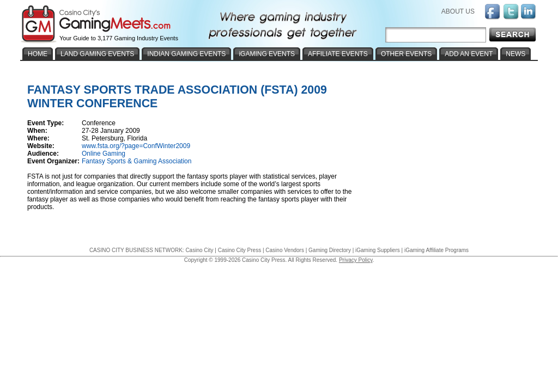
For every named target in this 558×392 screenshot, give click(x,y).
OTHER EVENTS (406, 54)
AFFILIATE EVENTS (338, 54)
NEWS (515, 54)
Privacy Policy (356, 260)
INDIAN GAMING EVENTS (186, 54)
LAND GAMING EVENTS (97, 54)
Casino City (199, 250)
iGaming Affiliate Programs (436, 250)
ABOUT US (458, 11)
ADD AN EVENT (469, 54)
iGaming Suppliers (378, 250)
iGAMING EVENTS (267, 54)
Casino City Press (239, 250)
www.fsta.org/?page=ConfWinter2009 (136, 146)
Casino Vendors (285, 250)
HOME (38, 54)
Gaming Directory (330, 250)
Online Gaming (104, 154)
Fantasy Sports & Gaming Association (137, 161)
